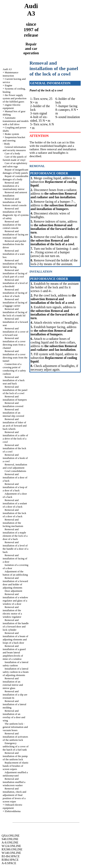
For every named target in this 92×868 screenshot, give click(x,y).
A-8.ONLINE (10, 842)
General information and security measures (14, 149)
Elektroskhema (13, 811)
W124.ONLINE (11, 846)
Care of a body (12, 153)
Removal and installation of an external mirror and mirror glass (13, 683)
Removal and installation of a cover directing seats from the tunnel (15, 356)
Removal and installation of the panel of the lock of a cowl (15, 390)
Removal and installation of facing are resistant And (15, 234)
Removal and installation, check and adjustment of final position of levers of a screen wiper (14, 795)
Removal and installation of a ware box (14, 254)
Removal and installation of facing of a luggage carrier (15, 302)
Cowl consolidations (15, 471)
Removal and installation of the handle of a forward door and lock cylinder (16, 625)
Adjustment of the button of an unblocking (15, 573)
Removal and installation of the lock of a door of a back (14, 513)
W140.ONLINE (11, 853)
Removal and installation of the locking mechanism (13, 523)
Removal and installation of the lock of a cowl (14, 448)
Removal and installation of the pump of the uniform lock (15, 756)
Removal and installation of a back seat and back (14, 380)
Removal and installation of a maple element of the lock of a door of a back (15, 534)
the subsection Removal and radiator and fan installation (54, 195)
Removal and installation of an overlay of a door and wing (14, 716)
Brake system (12, 134)
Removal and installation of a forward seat (15, 322)
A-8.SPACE (9, 863)
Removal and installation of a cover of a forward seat (15, 332)
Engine (9, 85)
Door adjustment (13, 591)
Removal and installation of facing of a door (15, 558)
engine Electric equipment (12, 106)
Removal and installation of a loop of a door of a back (15, 487)
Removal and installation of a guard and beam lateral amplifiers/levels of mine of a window (14, 652)
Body (7, 144)
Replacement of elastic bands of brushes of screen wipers (16, 766)
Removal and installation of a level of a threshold (15, 283)
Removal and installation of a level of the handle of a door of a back (15, 547)
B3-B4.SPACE (11, 856)
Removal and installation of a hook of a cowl (15, 458)
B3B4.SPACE (10, 860)
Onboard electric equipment (13, 806)
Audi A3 (7, 69)
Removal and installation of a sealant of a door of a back (15, 503)
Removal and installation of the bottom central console (15, 202)
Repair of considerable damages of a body (15, 178)
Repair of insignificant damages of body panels (15, 171)
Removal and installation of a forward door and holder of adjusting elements (15, 583)
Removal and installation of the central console (12, 225)
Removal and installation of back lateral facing (13, 264)
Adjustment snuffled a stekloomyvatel (15, 774)
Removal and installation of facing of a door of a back (15, 293)
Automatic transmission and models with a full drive (16, 121)
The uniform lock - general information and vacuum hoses (15, 727)
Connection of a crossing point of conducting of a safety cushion (14, 369)
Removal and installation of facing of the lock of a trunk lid (15, 312)
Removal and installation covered (13, 405)
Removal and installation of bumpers (15, 398)
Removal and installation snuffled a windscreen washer (14, 782)
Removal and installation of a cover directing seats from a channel (14, 343)
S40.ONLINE (10, 839)
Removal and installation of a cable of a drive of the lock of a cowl (15, 437)
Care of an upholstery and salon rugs (15, 165)
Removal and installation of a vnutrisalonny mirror (14, 186)
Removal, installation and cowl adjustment (15, 466)
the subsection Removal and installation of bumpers (54, 207)
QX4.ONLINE (11, 836)
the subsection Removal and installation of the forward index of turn (54, 229)
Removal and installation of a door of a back (15, 477)
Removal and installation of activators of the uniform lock (15, 737)
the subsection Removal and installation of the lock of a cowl (52, 242)
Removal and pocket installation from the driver (14, 244)
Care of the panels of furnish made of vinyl (15, 158)
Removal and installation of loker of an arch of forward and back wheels (15, 424)
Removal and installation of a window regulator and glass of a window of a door (15, 599)
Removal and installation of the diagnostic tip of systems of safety (16, 213)
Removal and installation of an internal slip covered (13, 413)
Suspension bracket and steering (14, 139)
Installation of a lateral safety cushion (15, 664)
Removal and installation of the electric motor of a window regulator (12, 612)
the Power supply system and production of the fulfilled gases (15, 98)
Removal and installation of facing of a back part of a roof (15, 273)
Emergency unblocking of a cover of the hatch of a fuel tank (16, 746)
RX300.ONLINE (12, 849)
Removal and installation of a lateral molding (14, 704)
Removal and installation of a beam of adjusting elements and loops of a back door (15, 638)
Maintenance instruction (10, 74)
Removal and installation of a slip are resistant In (15, 695)
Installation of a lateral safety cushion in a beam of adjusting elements (16, 672)
